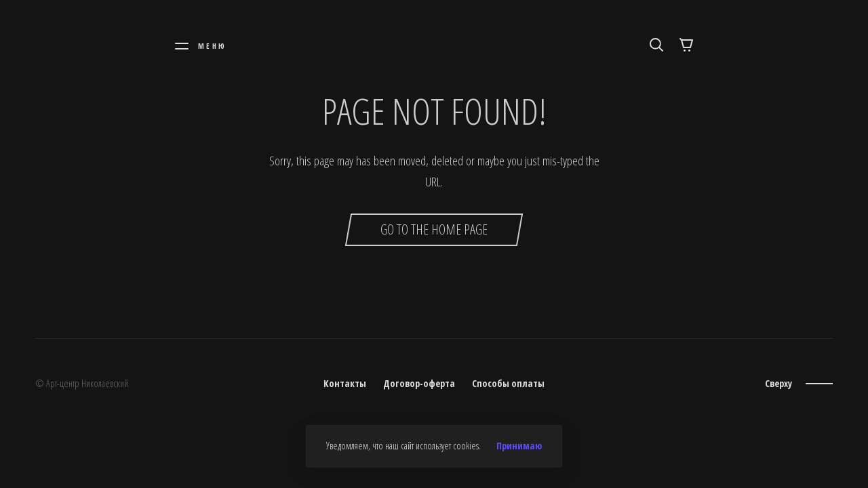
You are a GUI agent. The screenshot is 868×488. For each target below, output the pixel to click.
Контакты (345, 383)
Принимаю (519, 446)
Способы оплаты (508, 383)
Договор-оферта (419, 383)
